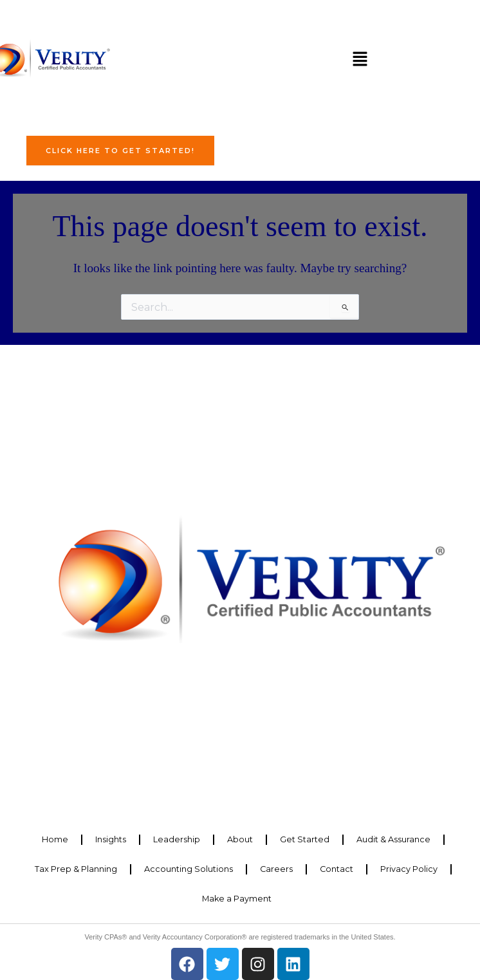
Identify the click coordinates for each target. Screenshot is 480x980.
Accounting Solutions (189, 869)
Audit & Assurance (393, 839)
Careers (276, 869)
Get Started (305, 839)
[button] (360, 60)
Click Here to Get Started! (120, 151)
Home (55, 839)
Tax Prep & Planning (76, 869)
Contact (337, 869)
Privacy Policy (409, 869)
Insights (111, 839)
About (240, 839)
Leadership (177, 839)
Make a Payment (237, 899)
